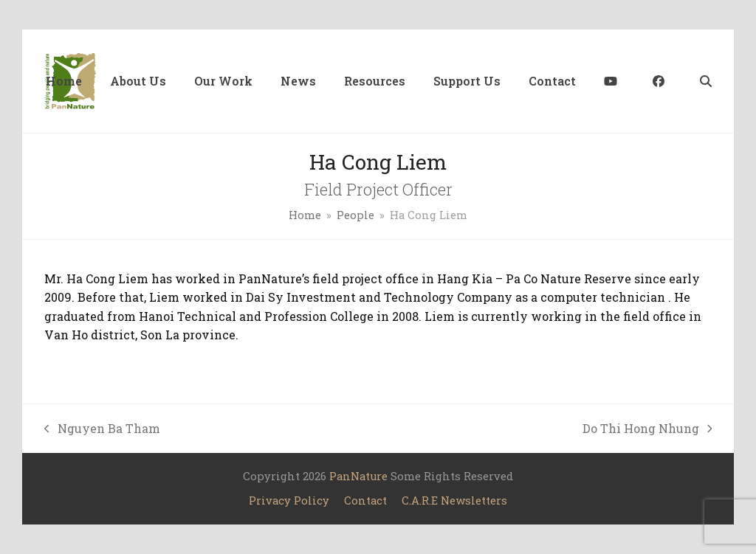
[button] (706, 81)
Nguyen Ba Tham (102, 429)
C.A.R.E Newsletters (454, 501)
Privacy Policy (289, 501)
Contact (365, 501)
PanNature (358, 476)
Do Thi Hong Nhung (647, 429)
